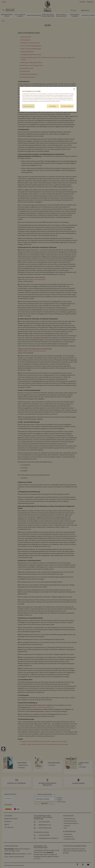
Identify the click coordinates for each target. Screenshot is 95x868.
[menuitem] (7, 15)
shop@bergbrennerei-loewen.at (48, 838)
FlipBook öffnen (23, 765)
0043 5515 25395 (10, 11)
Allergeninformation (70, 839)
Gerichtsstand (25, 71)
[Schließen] (74, 89)
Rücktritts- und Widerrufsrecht (30, 43)
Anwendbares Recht (27, 68)
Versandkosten (68, 834)
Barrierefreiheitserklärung (71, 823)
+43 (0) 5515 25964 (44, 822)
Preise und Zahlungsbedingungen (31, 46)
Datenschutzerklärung (70, 821)
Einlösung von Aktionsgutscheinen (32, 62)
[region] (48, 99)
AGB (65, 828)
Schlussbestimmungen (28, 77)
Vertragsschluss (26, 40)
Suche (75, 10)
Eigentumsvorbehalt (27, 52)
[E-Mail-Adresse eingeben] (44, 799)
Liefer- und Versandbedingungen (31, 49)
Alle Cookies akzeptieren (67, 106)
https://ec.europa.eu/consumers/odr (43, 707)
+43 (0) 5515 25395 (44, 835)
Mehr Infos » (37, 859)
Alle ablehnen (53, 106)
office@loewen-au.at (45, 825)
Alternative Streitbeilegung (29, 74)
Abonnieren (44, 803)
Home (3, 21)
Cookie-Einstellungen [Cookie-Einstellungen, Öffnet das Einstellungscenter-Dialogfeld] (28, 106)
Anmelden (82, 2)
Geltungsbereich (26, 37)
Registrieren (90, 2)
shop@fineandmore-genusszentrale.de (34, 351)
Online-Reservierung (45, 828)
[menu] (47, 15)
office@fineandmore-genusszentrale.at (34, 279)
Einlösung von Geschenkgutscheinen (32, 65)
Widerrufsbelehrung (69, 819)
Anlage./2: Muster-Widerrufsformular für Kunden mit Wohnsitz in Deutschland (45, 744)
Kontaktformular (69, 837)
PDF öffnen (22, 768)
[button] (4, 2)
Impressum (67, 826)
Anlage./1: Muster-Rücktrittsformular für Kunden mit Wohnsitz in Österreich (44, 741)
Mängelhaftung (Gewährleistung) (31, 54)
